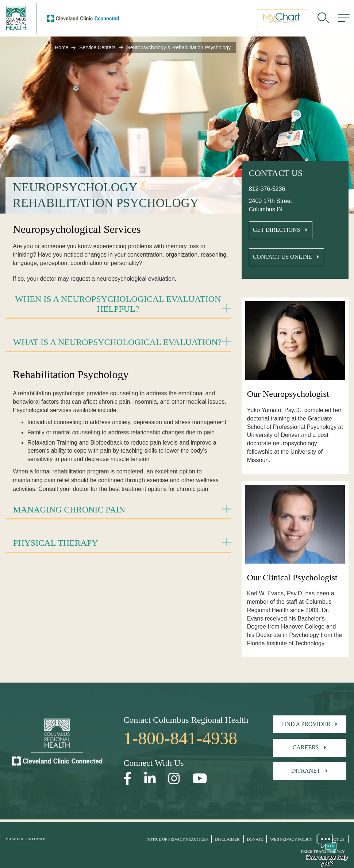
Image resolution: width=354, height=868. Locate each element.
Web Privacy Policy (291, 839)
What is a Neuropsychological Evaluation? (118, 342)
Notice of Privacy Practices (177, 839)
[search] (323, 20)
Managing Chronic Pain (69, 510)
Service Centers (97, 47)
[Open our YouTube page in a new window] (200, 779)
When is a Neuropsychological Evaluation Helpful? (118, 304)
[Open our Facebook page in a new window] (128, 779)
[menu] (344, 20)
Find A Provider (306, 724)
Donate (255, 839)
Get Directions (277, 230)
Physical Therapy (56, 543)
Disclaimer (227, 839)
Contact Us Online (282, 257)
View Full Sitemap (25, 839)
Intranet (306, 771)
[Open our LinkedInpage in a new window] (150, 779)
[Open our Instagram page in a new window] (174, 779)
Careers (306, 747)
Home (61, 47)
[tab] (118, 304)
